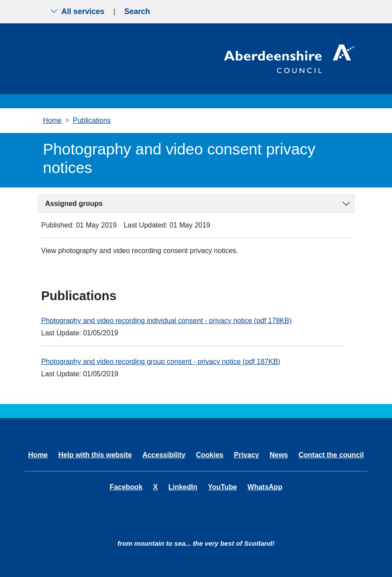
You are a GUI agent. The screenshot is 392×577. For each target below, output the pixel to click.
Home (53, 120)
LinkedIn (183, 487)
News (279, 455)
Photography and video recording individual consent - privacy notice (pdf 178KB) (167, 321)
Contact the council (331, 455)
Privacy (247, 455)
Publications (92, 120)
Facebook (126, 487)
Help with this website (95, 455)
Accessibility (164, 455)
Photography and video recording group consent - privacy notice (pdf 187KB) (161, 362)
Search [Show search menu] (137, 11)
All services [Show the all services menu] (77, 11)
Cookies (209, 455)
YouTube (222, 487)
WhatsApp (265, 487)
